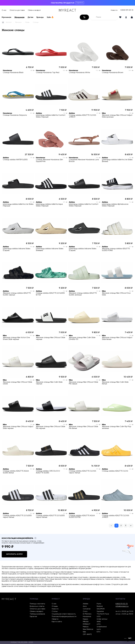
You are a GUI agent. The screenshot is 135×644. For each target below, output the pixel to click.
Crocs (85, 611)
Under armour (102, 619)
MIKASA (86, 622)
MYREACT (87, 624)
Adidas (86, 604)
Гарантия (33, 617)
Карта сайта (57, 622)
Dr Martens (87, 614)
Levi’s (99, 629)
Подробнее (80, 3)
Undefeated (102, 627)
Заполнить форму (14, 554)
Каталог (9, 22)
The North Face (103, 614)
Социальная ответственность (64, 614)
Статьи (55, 611)
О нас (4, 10)
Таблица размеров (37, 614)
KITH (98, 632)
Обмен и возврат (34, 10)
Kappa (85, 619)
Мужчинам (6, 17)
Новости (114, 10)
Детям (30, 17)
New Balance (88, 629)
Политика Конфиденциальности (64, 617)
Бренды (40, 17)
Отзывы (55, 606)
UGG (99, 617)
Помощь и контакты (37, 604)
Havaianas (87, 617)
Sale (50, 17)
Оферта (55, 619)
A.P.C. (99, 624)
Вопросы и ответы (37, 606)
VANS (99, 622)
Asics (85, 606)
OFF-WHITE (87, 634)
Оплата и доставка (17, 10)
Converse (87, 609)
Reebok (100, 606)
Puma (99, 604)
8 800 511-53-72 (127, 10)
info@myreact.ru (122, 606)
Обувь (27, 22)
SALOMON (101, 609)
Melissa (86, 627)
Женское (18, 22)
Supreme (100, 611)
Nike (84, 632)
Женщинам (19, 17)
